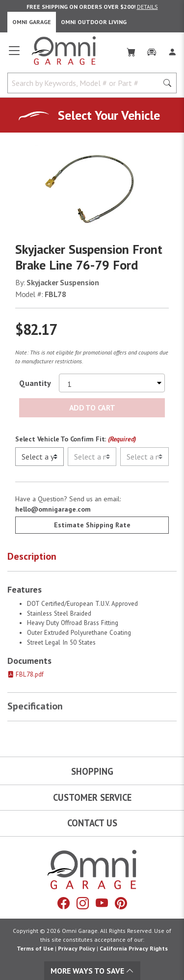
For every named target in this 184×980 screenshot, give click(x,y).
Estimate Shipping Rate (92, 525)
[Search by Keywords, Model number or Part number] (86, 83)
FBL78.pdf (26, 674)
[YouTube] (102, 903)
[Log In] (172, 50)
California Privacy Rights (134, 948)
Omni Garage (32, 22)
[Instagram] (83, 903)
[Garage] (152, 50)
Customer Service (92, 797)
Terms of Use (35, 948)
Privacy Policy (77, 948)
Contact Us (92, 823)
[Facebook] (64, 903)
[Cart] (131, 50)
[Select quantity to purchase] (112, 383)
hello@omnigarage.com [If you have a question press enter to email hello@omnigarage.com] (53, 509)
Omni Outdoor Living (94, 22)
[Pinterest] (121, 903)
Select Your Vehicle (109, 115)
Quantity (35, 383)
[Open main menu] (14, 54)
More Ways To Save (92, 971)
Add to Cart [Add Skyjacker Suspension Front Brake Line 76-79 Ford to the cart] (92, 408)
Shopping (92, 771)
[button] (92, 558)
